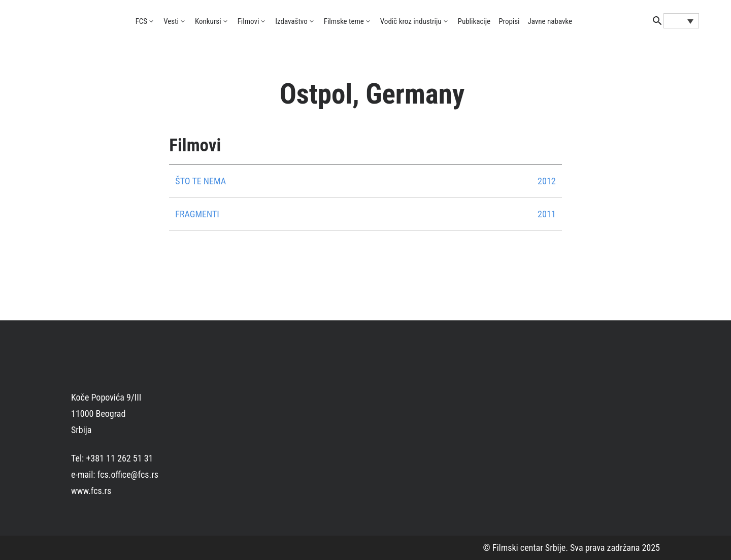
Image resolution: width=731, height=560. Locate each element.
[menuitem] (681, 21)
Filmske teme (344, 21)
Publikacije (474, 21)
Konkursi (208, 21)
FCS (142, 21)
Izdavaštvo (291, 21)
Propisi (509, 21)
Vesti (171, 21)
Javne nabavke (550, 21)
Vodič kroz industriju (411, 21)
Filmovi (248, 21)
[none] (681, 21)
